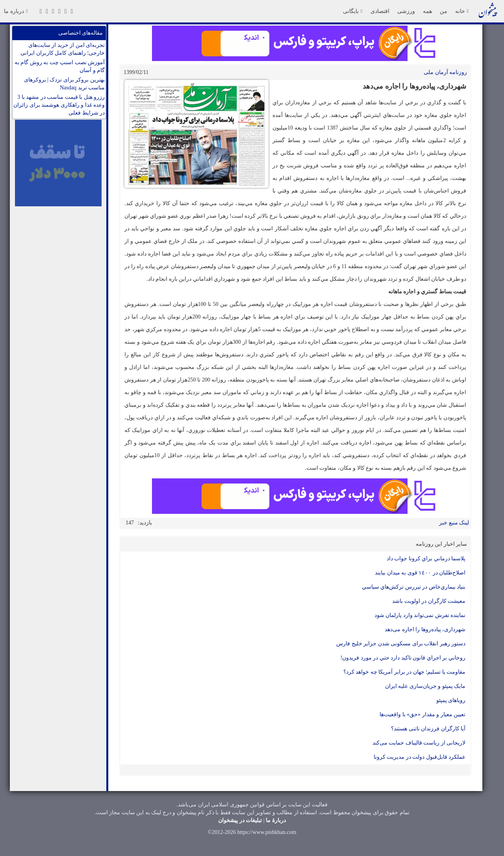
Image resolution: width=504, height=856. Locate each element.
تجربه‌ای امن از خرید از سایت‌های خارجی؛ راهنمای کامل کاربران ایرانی (63, 49)
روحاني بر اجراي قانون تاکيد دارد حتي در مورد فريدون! (403, 658)
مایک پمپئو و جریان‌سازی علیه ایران (425, 686)
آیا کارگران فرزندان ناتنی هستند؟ (428, 729)
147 (130, 523)
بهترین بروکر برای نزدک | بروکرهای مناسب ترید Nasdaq (64, 84)
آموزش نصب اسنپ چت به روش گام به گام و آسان (60, 66)
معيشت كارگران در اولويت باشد (429, 601)
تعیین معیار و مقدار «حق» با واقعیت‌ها (422, 714)
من (444, 11)
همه (427, 11)
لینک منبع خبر (454, 523)
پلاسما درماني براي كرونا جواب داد (426, 559)
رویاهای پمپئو (451, 700)
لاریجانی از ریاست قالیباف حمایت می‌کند (419, 743)
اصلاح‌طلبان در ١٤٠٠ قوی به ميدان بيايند (420, 573)
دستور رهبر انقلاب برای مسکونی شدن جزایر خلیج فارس (401, 644)
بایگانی (353, 11)
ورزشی (406, 11)
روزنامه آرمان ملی (445, 72)
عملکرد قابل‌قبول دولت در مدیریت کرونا (420, 757)
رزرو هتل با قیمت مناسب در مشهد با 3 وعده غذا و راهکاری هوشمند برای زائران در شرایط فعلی (59, 105)
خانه (462, 11)
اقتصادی (380, 11)
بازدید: (145, 523)
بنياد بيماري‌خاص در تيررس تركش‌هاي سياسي (414, 587)
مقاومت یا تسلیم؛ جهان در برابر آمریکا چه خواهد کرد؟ (405, 672)
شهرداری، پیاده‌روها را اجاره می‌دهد (425, 629)
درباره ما (16, 11)
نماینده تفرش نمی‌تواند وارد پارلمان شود (420, 615)
